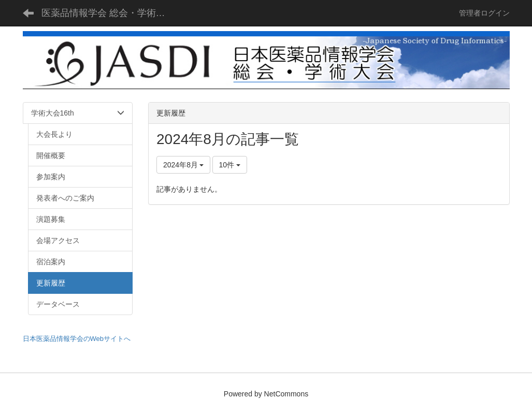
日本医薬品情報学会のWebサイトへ (77, 339)
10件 (230, 165)
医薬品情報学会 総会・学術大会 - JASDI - (110, 13)
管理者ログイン (484, 13)
